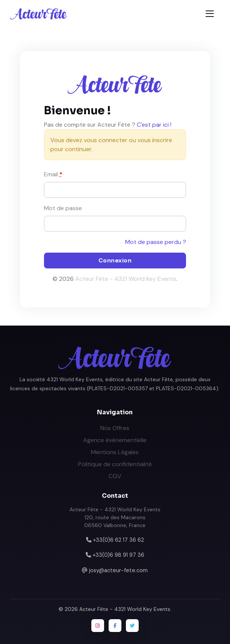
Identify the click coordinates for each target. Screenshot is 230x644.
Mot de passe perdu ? (156, 242)
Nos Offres (115, 428)
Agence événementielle (115, 440)
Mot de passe (63, 208)
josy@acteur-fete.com (118, 570)
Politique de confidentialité (115, 464)
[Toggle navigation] (210, 14)
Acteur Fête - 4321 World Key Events (126, 279)
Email (53, 174)
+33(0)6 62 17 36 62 (118, 540)
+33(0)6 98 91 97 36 (118, 555)
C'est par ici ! (154, 125)
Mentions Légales (115, 452)
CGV (115, 476)
